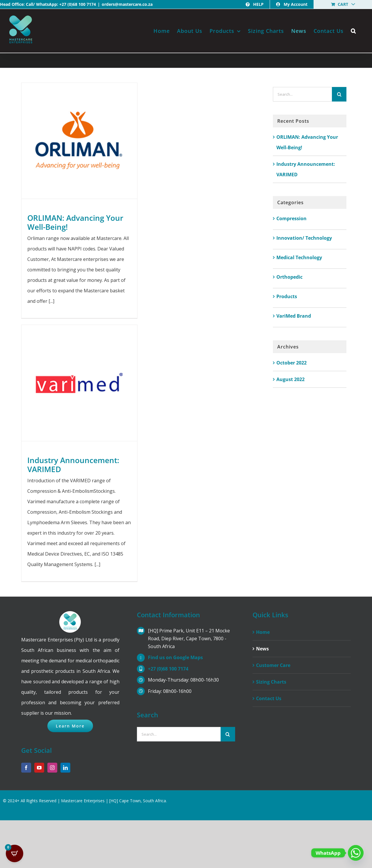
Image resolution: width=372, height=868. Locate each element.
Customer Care (273, 665)
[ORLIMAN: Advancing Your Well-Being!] (79, 141)
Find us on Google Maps (175, 657)
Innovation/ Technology (304, 238)
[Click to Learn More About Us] (70, 726)
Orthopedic (289, 277)
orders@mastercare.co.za (127, 4)
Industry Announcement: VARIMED (73, 465)
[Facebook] (26, 768)
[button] (353, 31)
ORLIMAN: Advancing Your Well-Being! (75, 222)
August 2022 (290, 379)
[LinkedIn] (65, 768)
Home (263, 632)
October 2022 (291, 363)
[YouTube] (39, 768)
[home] (70, 616)
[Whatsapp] (356, 853)
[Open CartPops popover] (15, 853)
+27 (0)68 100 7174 (78, 4)
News (262, 649)
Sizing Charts (271, 682)
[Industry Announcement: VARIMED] (79, 383)
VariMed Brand (294, 316)
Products (287, 296)
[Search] (339, 94)
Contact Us (269, 698)
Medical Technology (299, 257)
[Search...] (303, 94)
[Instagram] (52, 768)
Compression (291, 218)
